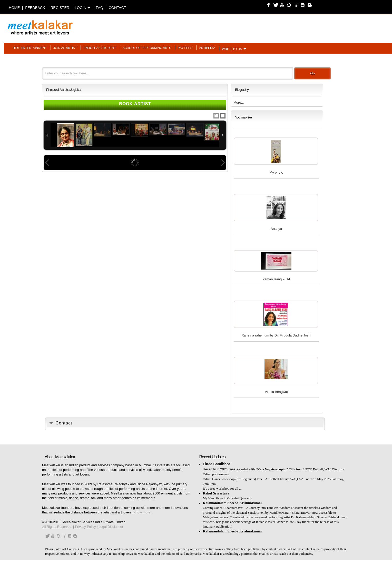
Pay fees (185, 48)
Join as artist (65, 48)
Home (14, 8)
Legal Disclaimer (111, 527)
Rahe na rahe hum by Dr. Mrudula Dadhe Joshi (276, 335)
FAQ (99, 8)
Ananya (276, 229)
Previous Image (47, 163)
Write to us (232, 49)
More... (239, 102)
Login (83, 8)
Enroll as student (100, 48)
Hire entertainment (30, 48)
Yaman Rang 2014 (276, 279)
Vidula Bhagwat (276, 392)
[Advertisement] (261, 25)
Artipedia (207, 48)
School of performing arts (147, 48)
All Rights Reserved (57, 527)
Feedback (35, 8)
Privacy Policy (85, 527)
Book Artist (135, 104)
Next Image (223, 163)
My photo (276, 172)
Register (60, 8)
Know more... (143, 512)
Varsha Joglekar (71, 90)
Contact (117, 8)
